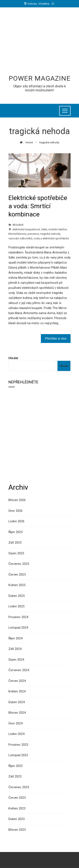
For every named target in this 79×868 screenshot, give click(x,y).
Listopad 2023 (18, 755)
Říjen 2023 (15, 766)
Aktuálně (18, 225)
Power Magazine (40, 78)
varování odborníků (20, 238)
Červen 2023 (17, 798)
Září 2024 (15, 649)
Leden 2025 (16, 606)
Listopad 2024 (18, 628)
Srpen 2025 (16, 553)
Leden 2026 (16, 521)
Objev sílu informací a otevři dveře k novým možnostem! (40, 88)
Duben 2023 (17, 819)
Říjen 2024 (15, 638)
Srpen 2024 (16, 660)
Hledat (13, 358)
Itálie (44, 229)
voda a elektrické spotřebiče (51, 238)
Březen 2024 (17, 713)
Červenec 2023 (19, 787)
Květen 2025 (17, 585)
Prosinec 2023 (18, 745)
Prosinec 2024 (18, 617)
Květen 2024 (17, 691)
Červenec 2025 (19, 564)
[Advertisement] (39, 43)
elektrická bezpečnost (26, 229)
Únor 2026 (15, 511)
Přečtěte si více (56, 339)
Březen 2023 (17, 830)
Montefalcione (17, 234)
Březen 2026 (17, 500)
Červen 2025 (17, 575)
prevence (33, 234)
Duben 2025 (17, 596)
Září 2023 (15, 776)
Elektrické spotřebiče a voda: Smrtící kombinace (38, 206)
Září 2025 (15, 543)
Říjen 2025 (15, 532)
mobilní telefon (58, 229)
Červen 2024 (17, 681)
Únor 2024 (15, 723)
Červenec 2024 (19, 670)
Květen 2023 (17, 808)
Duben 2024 (17, 702)
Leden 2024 (16, 734)
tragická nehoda (50, 234)
